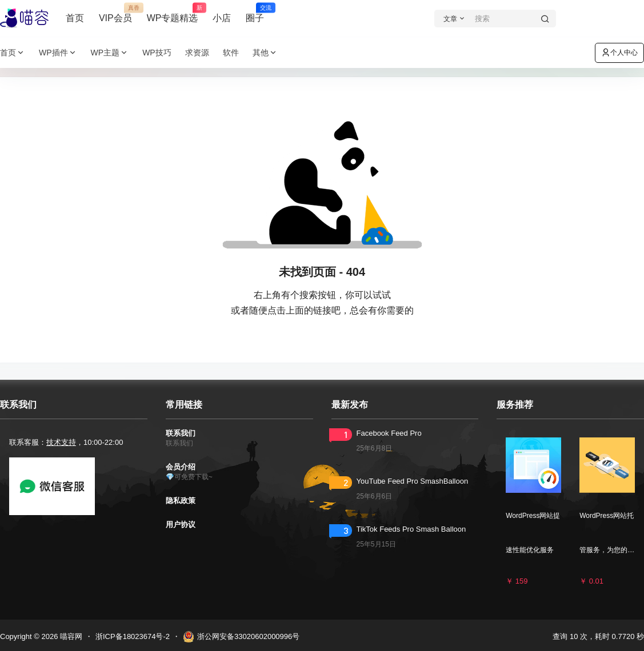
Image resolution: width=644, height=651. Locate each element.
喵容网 (70, 636)
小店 (222, 18)
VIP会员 (115, 13)
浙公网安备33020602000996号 (241, 637)
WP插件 (58, 53)
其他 (265, 53)
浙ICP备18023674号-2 (133, 636)
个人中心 (619, 53)
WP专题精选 (173, 13)
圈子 (255, 13)
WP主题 (110, 53)
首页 (75, 18)
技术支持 (61, 442)
